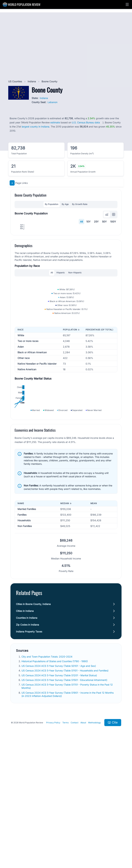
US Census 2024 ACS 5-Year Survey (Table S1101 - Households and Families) (65, 810)
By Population (52, 204)
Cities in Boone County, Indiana (33, 743)
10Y (88, 222)
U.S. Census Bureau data (86, 122)
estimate (55, 122)
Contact (75, 862)
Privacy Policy (53, 862)
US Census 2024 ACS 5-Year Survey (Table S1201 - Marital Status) (60, 815)
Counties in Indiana (27, 757)
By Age (65, 204)
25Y (96, 222)
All (81, 222)
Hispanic (61, 338)
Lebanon (53, 102)
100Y (113, 222)
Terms (65, 862)
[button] (127, 4)
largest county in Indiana (35, 127)
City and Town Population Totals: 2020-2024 (47, 796)
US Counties (15, 81)
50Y (104, 222)
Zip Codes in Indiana (27, 764)
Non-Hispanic (75, 338)
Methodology (95, 862)
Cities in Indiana (25, 750)
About (83, 862)
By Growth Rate (80, 204)
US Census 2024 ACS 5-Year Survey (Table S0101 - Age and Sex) (59, 805)
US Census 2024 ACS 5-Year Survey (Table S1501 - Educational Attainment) (65, 819)
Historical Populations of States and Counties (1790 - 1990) (55, 801)
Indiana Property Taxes (29, 771)
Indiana (32, 81)
